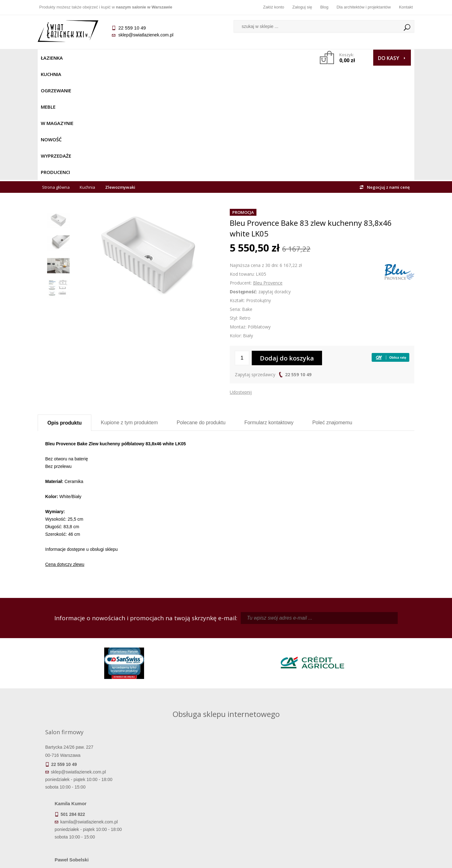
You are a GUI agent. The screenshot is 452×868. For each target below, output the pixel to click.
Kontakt (406, 7)
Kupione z (129, 308)
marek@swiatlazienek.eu (327, 675)
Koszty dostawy (85, 800)
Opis (65, 309)
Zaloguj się (302, 7)
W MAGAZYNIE (175, 58)
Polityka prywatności (179, 809)
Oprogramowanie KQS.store (387, 859)
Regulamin (179, 782)
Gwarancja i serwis (85, 809)
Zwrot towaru (85, 817)
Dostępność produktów (85, 791)
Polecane (201, 308)
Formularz (269, 308)
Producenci (280, 58)
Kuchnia (81, 58)
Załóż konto (274, 7)
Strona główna (56, 73)
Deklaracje (85, 826)
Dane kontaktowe (367, 782)
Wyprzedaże (242, 58)
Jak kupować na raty (179, 800)
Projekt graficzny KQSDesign (325, 859)
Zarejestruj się (273, 791)
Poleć (332, 308)
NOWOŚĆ (209, 58)
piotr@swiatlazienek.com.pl (329, 642)
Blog (324, 7)
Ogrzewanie (113, 58)
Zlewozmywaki (120, 73)
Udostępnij (241, 278)
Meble (144, 58)
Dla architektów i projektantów (364, 7)
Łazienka (52, 58)
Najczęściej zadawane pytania (179, 791)
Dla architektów (367, 800)
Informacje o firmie (367, 791)
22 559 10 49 (298, 260)
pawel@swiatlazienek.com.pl (182, 698)
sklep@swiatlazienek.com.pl (146, 35)
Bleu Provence (268, 168)
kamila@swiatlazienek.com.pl (183, 642)
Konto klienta (273, 809)
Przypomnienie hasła (273, 800)
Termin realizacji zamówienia (85, 782)
